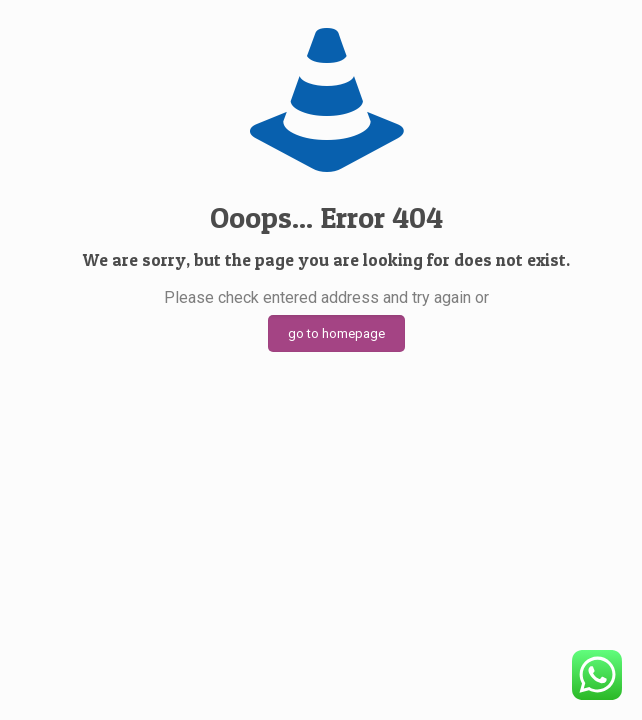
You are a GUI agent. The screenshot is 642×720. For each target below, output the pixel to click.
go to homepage (336, 333)
